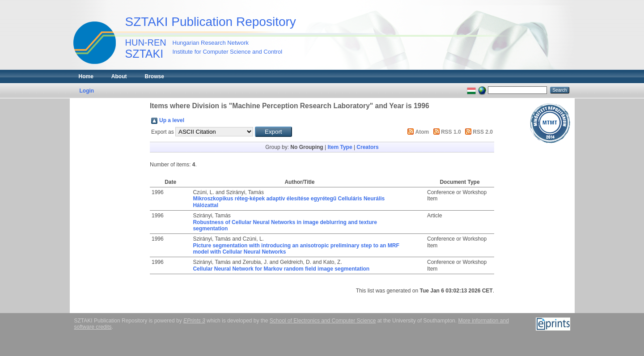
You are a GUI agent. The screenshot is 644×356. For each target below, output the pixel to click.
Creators (367, 147)
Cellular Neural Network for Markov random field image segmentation (281, 269)
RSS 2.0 (483, 132)
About (119, 76)
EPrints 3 (194, 321)
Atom (422, 132)
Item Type (340, 147)
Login (87, 91)
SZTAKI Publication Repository (211, 22)
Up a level (172, 120)
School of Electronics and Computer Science (323, 321)
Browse (155, 76)
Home (86, 76)
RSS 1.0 (451, 132)
